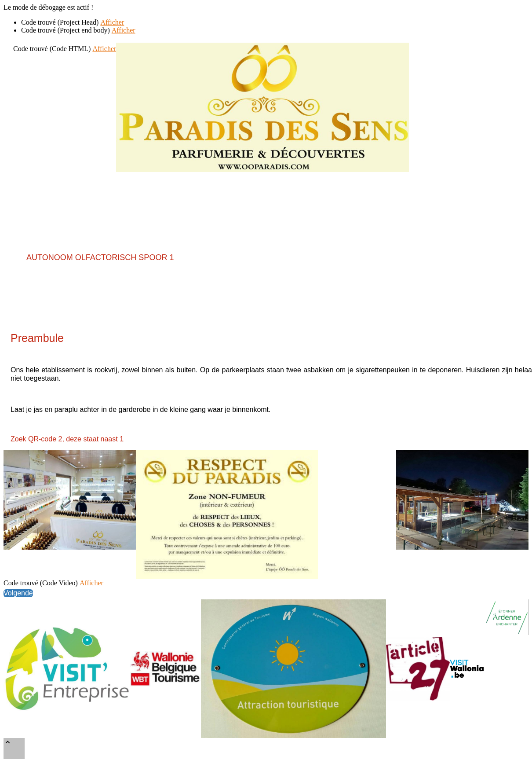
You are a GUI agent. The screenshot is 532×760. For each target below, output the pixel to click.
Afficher (112, 22)
